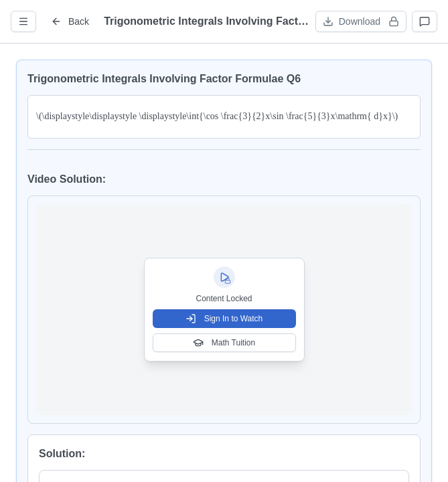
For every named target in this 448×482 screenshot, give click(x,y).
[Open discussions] (425, 21)
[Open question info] (23, 21)
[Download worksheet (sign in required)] (361, 21)
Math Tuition (224, 343)
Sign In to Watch (224, 319)
